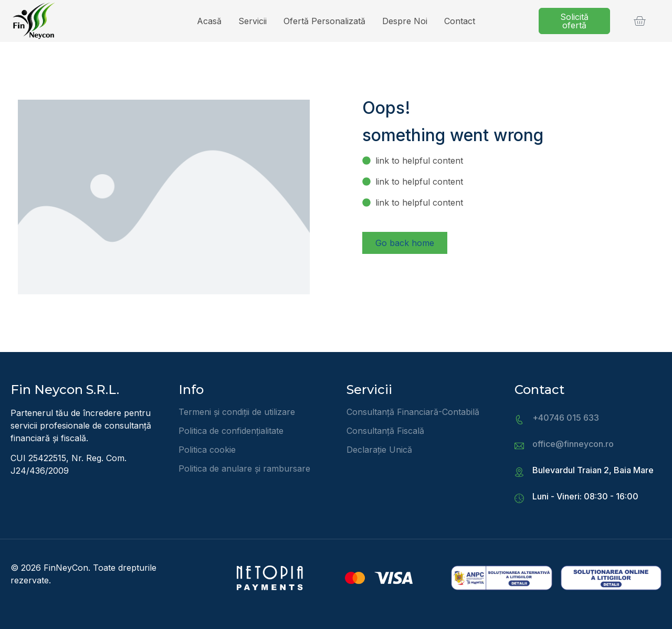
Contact (460, 21)
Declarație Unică (379, 450)
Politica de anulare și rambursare (244, 468)
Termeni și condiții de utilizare (237, 412)
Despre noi (405, 21)
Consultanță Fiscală (385, 431)
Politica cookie (207, 450)
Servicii (253, 21)
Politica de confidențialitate (231, 431)
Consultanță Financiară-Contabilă (413, 412)
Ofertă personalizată (324, 21)
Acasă (209, 21)
